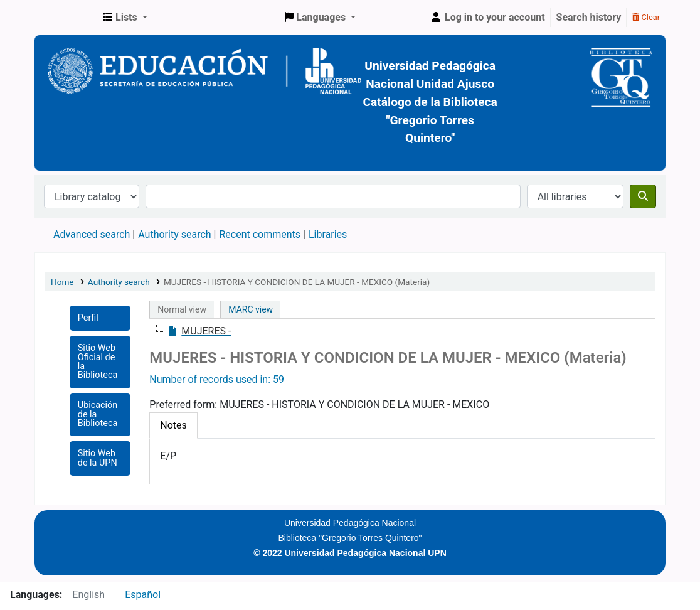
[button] (125, 18)
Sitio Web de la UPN (98, 458)
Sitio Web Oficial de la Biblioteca (98, 361)
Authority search (174, 234)
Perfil (88, 318)
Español (143, 595)
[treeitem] (199, 331)
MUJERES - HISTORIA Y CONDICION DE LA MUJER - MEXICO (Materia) (297, 282)
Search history (589, 17)
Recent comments (260, 234)
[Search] (643, 196)
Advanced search (92, 234)
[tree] (402, 331)
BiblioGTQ (66, 18)
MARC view (251, 309)
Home (62, 282)
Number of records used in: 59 (217, 379)
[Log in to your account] (487, 18)
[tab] (173, 425)
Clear (646, 17)
